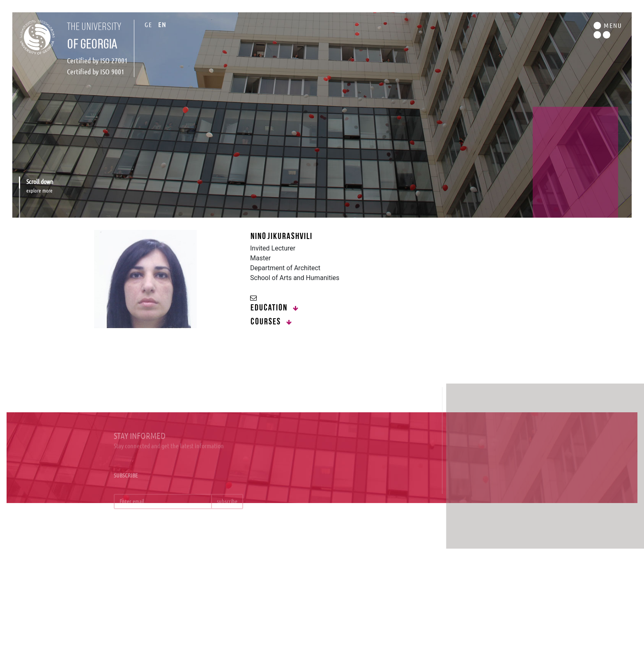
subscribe (227, 505)
